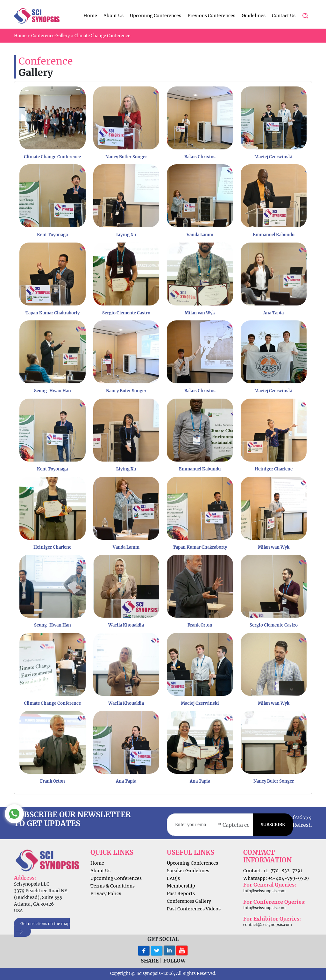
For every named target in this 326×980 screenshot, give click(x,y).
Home (90, 16)
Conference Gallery (50, 36)
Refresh (302, 825)
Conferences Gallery (189, 901)
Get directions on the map (42, 928)
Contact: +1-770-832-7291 (273, 871)
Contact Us (284, 16)
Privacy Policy (106, 894)
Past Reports (181, 894)
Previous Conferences (211, 16)
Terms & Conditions (113, 886)
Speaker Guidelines (188, 871)
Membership (181, 886)
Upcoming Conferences (156, 16)
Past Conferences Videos (194, 909)
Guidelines (254, 16)
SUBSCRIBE (273, 825)
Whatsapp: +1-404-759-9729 (276, 878)
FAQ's (173, 878)
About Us (113, 16)
